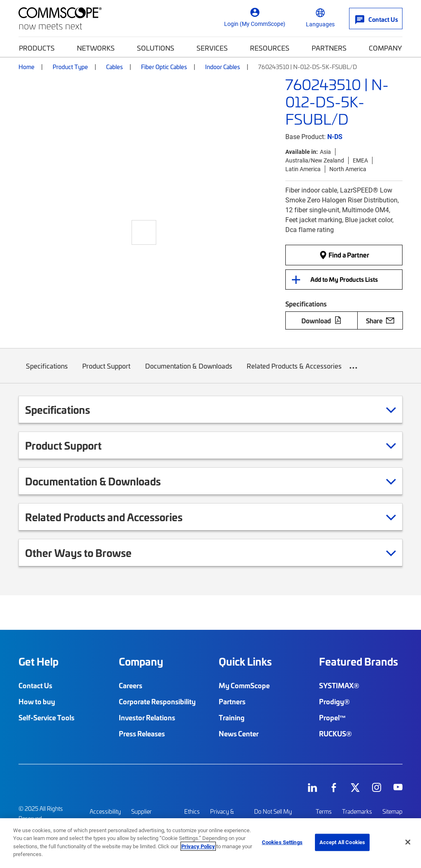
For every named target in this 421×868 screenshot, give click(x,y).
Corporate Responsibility (157, 701)
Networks (96, 48)
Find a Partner (344, 255)
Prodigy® (334, 701)
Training (232, 717)
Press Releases (142, 733)
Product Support (107, 372)
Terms (324, 811)
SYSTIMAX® (339, 685)
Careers (131, 685)
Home (27, 67)
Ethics (192, 811)
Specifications (47, 372)
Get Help (38, 661)
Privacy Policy (198, 846)
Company (385, 48)
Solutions (156, 48)
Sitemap (392, 811)
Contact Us (35, 685)
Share (380, 320)
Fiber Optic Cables (164, 67)
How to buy (37, 701)
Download (322, 320)
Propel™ (333, 717)
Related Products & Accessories (295, 372)
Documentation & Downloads (189, 372)
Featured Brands (359, 661)
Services (212, 48)
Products (37, 48)
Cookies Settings (282, 842)
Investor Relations (147, 717)
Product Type (70, 67)
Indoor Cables (223, 67)
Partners (329, 48)
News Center (239, 733)
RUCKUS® (335, 733)
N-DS (335, 136)
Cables (115, 67)
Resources (270, 48)
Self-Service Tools (46, 717)
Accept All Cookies (342, 842)
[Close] (408, 842)
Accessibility (105, 811)
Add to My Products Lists (344, 279)
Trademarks (357, 811)
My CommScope (244, 685)
